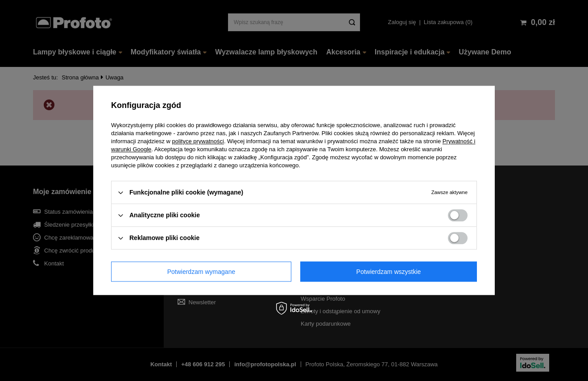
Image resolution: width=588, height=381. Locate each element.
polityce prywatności (198, 141)
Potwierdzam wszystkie (389, 272)
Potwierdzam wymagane (201, 272)
